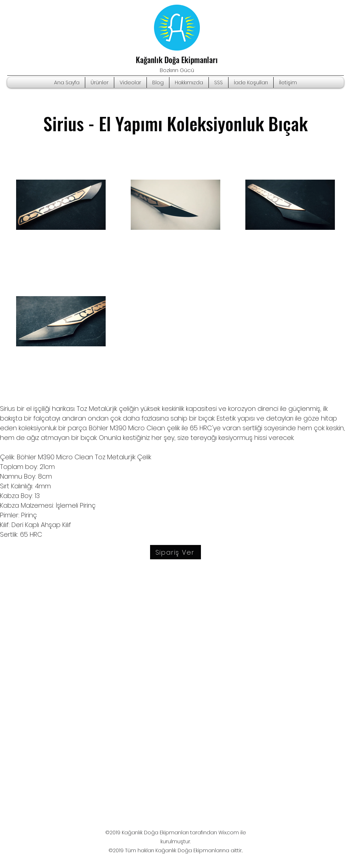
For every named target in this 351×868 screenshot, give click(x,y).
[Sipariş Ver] (175, 552)
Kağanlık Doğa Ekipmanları (177, 60)
